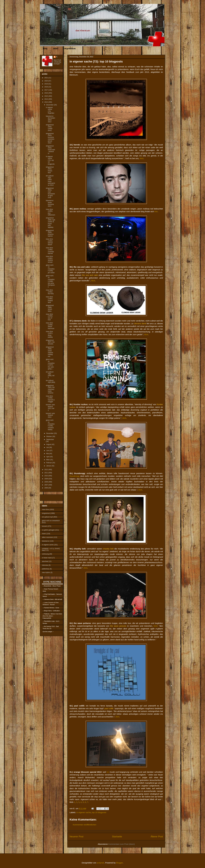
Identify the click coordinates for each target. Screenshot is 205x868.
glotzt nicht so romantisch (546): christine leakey (50, 425)
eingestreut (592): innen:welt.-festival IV (50, 150)
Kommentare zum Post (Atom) (122, 844)
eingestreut (46, 513)
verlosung (45, 554)
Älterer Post (157, 837)
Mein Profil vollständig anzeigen (57, 62)
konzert (45, 526)
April (48, 457)
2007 (46, 485)
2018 (46, 87)
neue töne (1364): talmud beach (49, 242)
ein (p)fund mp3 (47, 517)
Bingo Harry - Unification (52, 611)
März (48, 460)
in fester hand (47, 558)
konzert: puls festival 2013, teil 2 (50, 407)
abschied (45, 561)
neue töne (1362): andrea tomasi (49, 259)
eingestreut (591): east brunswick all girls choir (50, 193)
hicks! (44, 534)
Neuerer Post (76, 837)
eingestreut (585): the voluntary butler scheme (50, 389)
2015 (46, 96)
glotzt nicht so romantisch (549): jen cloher (50, 269)
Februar (49, 463)
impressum (70, 49)
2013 (46, 102)
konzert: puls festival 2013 (50, 415)
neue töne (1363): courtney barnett (50, 251)
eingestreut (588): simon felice (50, 308)
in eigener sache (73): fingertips (50, 110)
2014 (46, 99)
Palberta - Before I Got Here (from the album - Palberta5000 (52, 616)
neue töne (45, 510)
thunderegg (75, 476)
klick (142, 158)
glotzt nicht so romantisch (51, 521)
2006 (46, 488)
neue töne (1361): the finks (50, 292)
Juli (48, 447)
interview (45, 565)
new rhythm (46, 572)
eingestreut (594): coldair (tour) (50, 128)
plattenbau (46, 569)
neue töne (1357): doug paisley (49, 334)
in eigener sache (84, 812)
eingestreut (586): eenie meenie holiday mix (50, 352)
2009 (46, 479)
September (50, 439)
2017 (46, 90)
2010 (46, 476)
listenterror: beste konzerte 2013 (50, 203)
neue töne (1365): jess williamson (50, 212)
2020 (46, 81)
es (108, 772)
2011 (46, 473)
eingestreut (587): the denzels (50, 342)
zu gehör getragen (48, 530)
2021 (46, 78)
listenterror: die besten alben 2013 (50, 119)
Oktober (49, 436)
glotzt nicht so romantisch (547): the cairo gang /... (50, 364)
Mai (48, 454)
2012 (46, 470)
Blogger (119, 863)
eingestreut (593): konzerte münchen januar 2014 (50, 138)
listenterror (46, 541)
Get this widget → (48, 632)
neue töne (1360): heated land (49, 300)
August (49, 444)
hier (156, 211)
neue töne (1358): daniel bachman (50, 326)
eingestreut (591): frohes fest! (50, 170)
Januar (49, 466)
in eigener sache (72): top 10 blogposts (50, 160)
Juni (48, 451)
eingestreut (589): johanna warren (50, 233)
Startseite (117, 837)
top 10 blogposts (99, 812)
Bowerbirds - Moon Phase (52, 586)
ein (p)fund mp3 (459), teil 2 (50, 375)
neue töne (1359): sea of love (49, 317)
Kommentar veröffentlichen (85, 825)
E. (57, 57)
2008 (46, 482)
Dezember (50, 105)
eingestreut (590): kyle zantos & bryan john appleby (51, 223)
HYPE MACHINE (52, 582)
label (56, 49)
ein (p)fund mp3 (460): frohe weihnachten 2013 (50, 180)
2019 (46, 84)
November (50, 433)
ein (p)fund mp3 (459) (50, 381)
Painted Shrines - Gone (52, 608)
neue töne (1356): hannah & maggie (50, 399)
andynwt (101, 863)
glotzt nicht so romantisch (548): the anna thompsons (50, 281)
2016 (46, 93)
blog (45, 49)
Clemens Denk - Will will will (53, 599)
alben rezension (48, 537)
